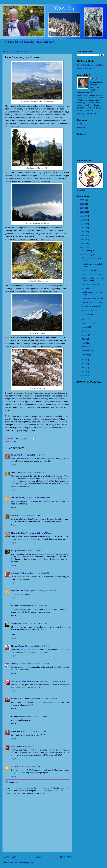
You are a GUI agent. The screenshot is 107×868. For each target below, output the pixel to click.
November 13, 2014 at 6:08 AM (35, 716)
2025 (82, 204)
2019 (82, 228)
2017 (82, 236)
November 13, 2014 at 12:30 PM (29, 746)
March (85, 347)
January (86, 355)
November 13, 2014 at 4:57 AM (44, 699)
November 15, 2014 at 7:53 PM (28, 767)
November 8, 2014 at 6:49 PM (33, 455)
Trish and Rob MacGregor (22, 591)
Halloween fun (88, 314)
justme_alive (17, 664)
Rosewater (86, 288)
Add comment (12, 782)
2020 (82, 224)
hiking (14, 442)
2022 (82, 216)
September (87, 323)
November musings (90, 310)
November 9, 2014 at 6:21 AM (38, 498)
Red (13, 515)
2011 (82, 368)
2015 (82, 244)
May (84, 339)
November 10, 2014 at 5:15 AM (35, 623)
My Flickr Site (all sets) (86, 69)
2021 (82, 220)
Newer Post (9, 857)
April (84, 343)
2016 (82, 240)
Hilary (14, 551)
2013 (82, 360)
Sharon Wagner (18, 646)
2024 (82, 208)
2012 (82, 364)
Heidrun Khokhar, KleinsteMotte (25, 681)
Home (38, 857)
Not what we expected (91, 306)
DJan (94, 79)
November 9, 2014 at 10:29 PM (47, 591)
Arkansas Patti (17, 573)
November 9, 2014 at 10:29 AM (28, 515)
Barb (13, 746)
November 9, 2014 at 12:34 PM (30, 551)
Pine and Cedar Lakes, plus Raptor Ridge (93, 279)
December (87, 251)
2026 (82, 200)
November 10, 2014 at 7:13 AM (38, 646)
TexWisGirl (16, 455)
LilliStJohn (16, 473)
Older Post (66, 857)
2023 (82, 212)
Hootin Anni (16, 623)
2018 (82, 232)
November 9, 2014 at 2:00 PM (37, 573)
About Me (81, 127)
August (85, 327)
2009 (82, 376)
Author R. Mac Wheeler (21, 699)
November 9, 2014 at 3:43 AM (33, 473)
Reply (13, 465)
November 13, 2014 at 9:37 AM (34, 731)
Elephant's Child (18, 533)
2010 (82, 372)
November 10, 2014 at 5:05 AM (35, 606)
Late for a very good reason (93, 302)
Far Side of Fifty (18, 498)
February (86, 351)
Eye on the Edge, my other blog (90, 65)
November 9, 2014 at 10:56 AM (39, 533)
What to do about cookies (92, 274)
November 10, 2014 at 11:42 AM (36, 664)
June (84, 335)
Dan (13, 767)
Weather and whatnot (90, 284)
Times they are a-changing (93, 298)
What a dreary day (89, 270)
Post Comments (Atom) (23, 863)
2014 (82, 247)
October (86, 319)
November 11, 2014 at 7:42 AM (52, 681)
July (84, 331)
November (87, 255)
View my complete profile (87, 114)
